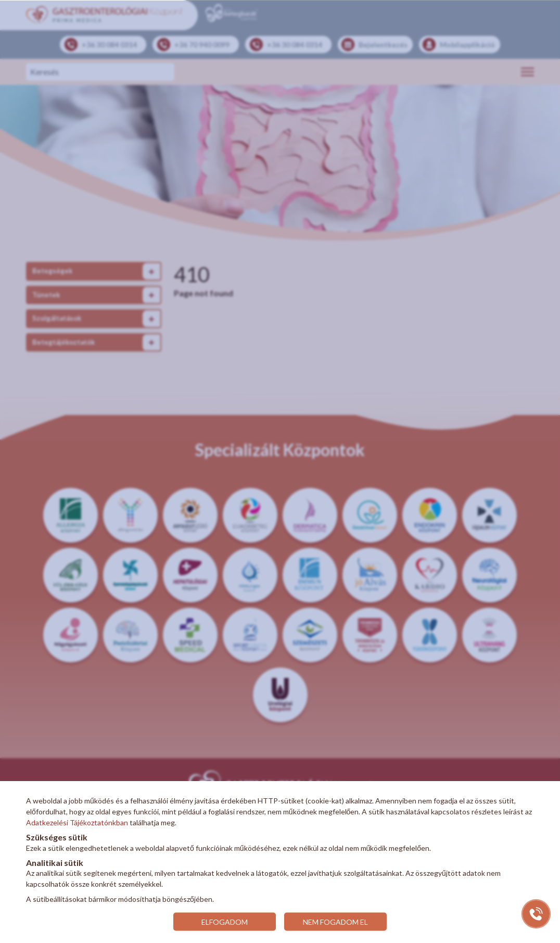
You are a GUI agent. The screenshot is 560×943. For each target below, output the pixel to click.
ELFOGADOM (224, 921)
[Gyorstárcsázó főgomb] (536, 914)
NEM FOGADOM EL (336, 921)
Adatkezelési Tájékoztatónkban (77, 822)
